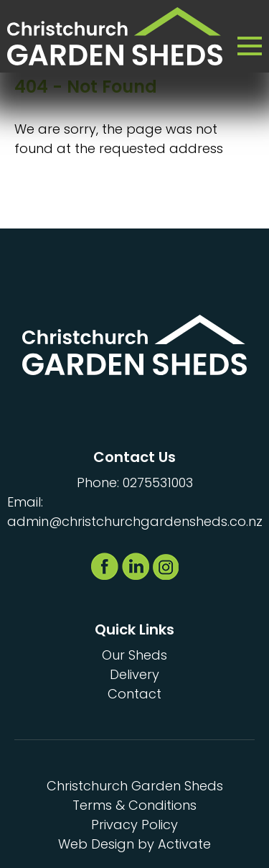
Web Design (96, 844)
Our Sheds (134, 655)
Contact (134, 694)
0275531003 (158, 483)
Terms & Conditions (134, 805)
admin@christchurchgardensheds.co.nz (135, 521)
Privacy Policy (134, 825)
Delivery (134, 674)
